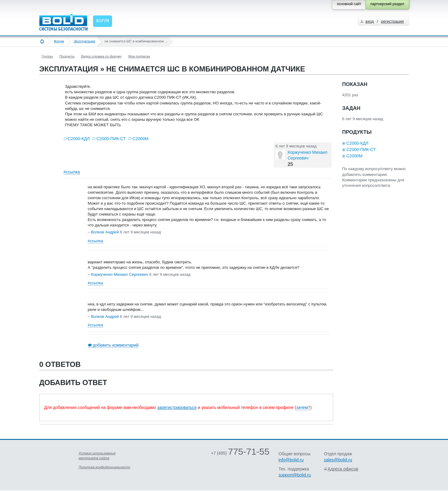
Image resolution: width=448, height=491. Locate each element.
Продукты (67, 56)
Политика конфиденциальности (105, 467)
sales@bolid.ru (338, 460)
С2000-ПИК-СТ (111, 139)
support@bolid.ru (295, 475)
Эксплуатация (84, 41)
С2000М (140, 139)
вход (370, 21)
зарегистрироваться (177, 407)
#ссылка (72, 172)
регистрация (392, 21)
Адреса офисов (343, 469)
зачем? (303, 407)
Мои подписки (139, 56)
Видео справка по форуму (101, 56)
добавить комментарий (116, 345)
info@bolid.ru (291, 460)
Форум (59, 41)
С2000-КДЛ (79, 139)
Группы (47, 56)
